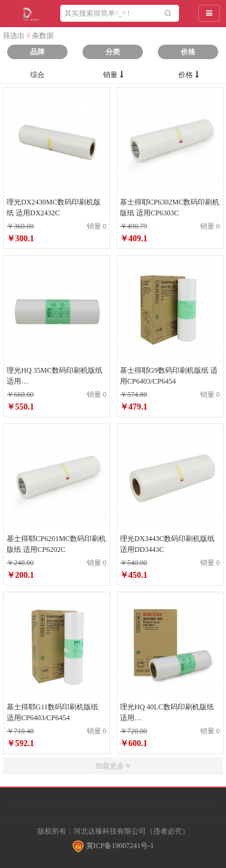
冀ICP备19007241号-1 (113, 846)
